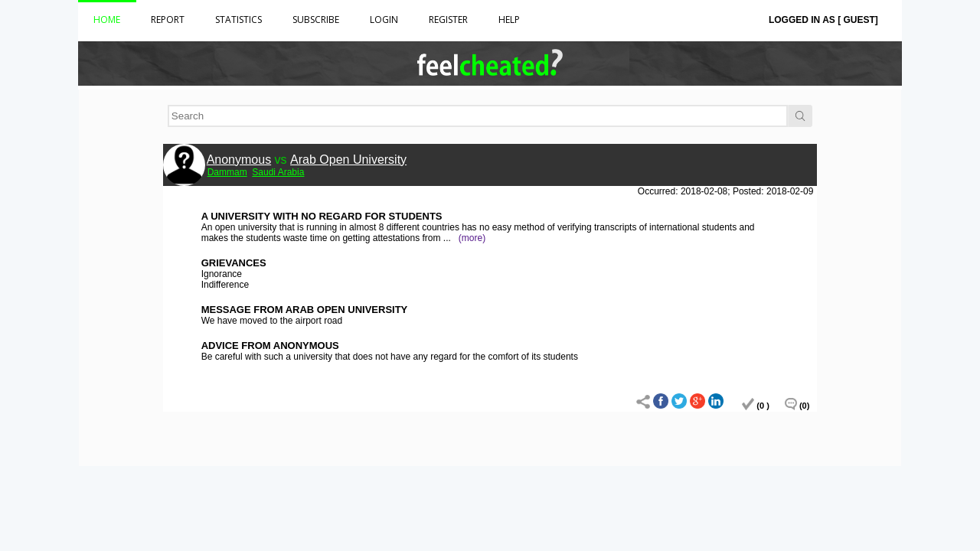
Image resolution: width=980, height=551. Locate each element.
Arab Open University (348, 160)
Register (448, 20)
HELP (509, 20)
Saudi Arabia (278, 172)
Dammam (227, 172)
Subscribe (316, 20)
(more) (472, 238)
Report (168, 20)
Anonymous (239, 160)
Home (107, 20)
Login (384, 20)
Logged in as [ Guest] (823, 20)
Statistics (238, 20)
